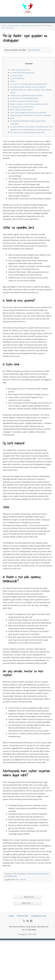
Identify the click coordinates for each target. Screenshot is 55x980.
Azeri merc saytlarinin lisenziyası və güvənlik (28, 112)
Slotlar (13, 81)
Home (4, 25)
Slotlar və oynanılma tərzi (20, 70)
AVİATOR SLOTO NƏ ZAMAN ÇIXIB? (24, 98)
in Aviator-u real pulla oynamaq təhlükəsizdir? (29, 84)
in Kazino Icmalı (16, 76)
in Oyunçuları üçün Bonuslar (22, 107)
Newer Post (27, 897)
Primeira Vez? (23, 916)
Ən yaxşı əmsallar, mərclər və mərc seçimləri (28, 87)
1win (42, 313)
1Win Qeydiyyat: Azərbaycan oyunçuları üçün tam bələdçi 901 (27, 875)
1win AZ (23, 879)
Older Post (27, 903)
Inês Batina (35, 50)
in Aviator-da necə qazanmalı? (22, 73)
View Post (10, 28)
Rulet (12, 118)
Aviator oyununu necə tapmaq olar (24, 101)
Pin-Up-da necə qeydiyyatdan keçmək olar (27, 132)
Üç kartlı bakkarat (17, 78)
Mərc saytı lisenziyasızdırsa (21, 110)
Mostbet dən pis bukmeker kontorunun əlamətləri (31, 115)
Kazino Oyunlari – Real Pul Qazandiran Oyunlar (29, 104)
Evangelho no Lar (39, 916)
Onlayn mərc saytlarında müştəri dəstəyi (26, 95)
